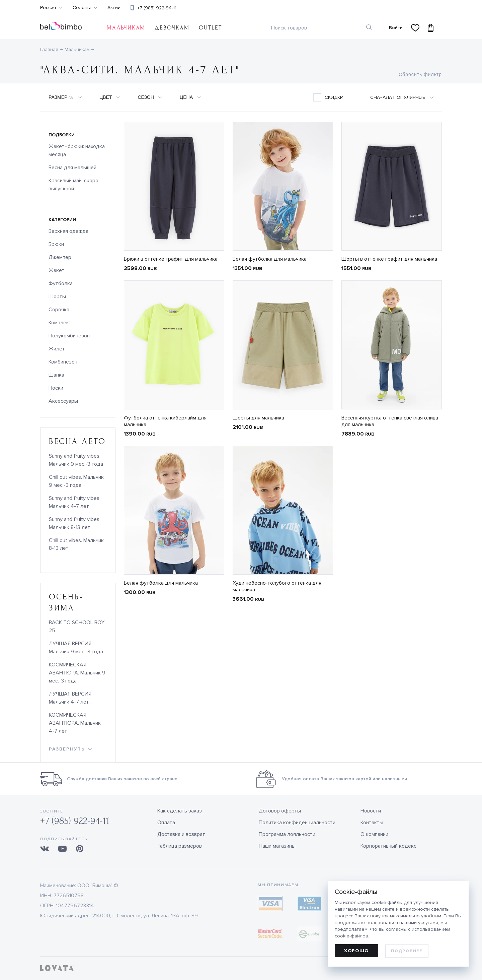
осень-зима (66, 602)
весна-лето (77, 441)
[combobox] (406, 97)
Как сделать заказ (180, 811)
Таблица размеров (180, 846)
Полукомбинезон (69, 336)
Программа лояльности (287, 834)
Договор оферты (280, 811)
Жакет (57, 270)
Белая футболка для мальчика (270, 259)
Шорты (57, 297)
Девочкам (172, 28)
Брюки (56, 244)
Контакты (372, 823)
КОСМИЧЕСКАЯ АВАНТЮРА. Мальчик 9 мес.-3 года (77, 673)
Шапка (56, 375)
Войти (396, 28)
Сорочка (59, 310)
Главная (49, 49)
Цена (186, 97)
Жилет (57, 349)
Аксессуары (63, 401)
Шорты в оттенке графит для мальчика (389, 259)
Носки (56, 388)
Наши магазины (277, 846)
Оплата (166, 823)
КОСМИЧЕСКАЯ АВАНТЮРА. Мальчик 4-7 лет (75, 723)
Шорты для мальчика (258, 418)
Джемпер (60, 257)
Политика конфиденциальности (297, 823)
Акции (114, 8)
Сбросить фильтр (420, 74)
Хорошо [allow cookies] (356, 951)
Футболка (61, 283)
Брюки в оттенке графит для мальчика (171, 259)
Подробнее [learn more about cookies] (407, 951)
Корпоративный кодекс (388, 846)
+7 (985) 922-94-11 (157, 8)
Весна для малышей (72, 168)
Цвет (106, 97)
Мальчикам (126, 28)
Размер (61, 97)
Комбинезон (63, 362)
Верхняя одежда (68, 231)
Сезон (146, 97)
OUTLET (210, 28)
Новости (371, 811)
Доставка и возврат (181, 834)
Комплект (60, 323)
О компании (374, 834)
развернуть (67, 749)
